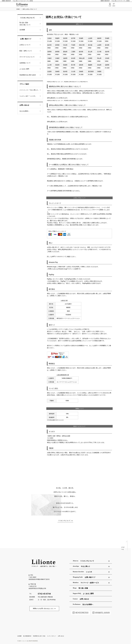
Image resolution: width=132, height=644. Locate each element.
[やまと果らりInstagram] (101, 613)
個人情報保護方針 (27, 636)
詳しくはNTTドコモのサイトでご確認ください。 (62, 256)
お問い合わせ (61, 636)
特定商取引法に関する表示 (28, 75)
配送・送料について (26, 51)
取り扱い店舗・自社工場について (25, 24)
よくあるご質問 (24, 69)
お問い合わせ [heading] (24, 105)
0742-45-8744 (44, 594)
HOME (18, 9)
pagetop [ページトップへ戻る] (123, 548)
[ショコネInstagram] (80, 613)
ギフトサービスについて (27, 57)
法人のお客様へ (24, 111)
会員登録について (25, 63)
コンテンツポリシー (52, 636)
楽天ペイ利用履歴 (100, 346)
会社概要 (22, 30)
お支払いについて (25, 45)
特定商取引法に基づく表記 (39, 636)
